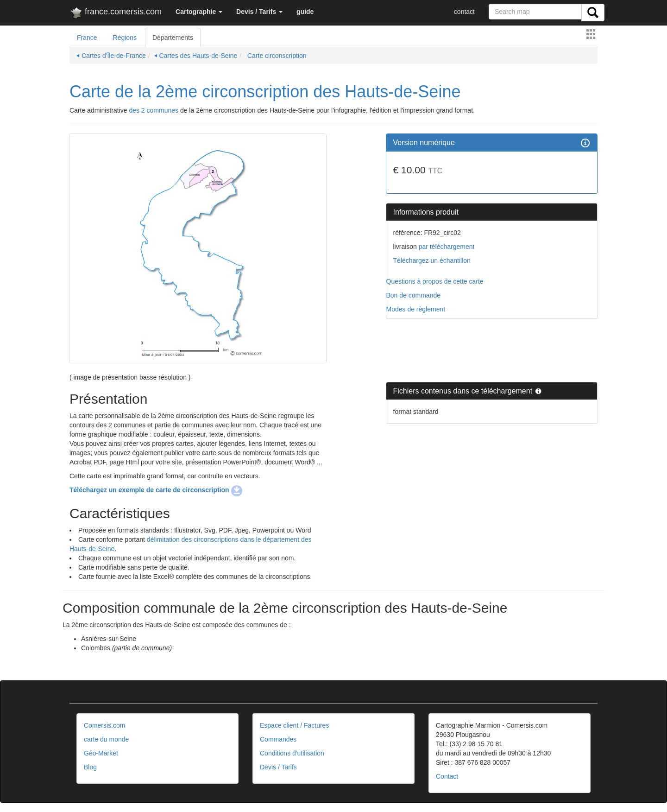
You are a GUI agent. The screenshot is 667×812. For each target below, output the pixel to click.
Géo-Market (101, 753)
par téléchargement (446, 247)
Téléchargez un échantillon (432, 260)
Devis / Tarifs (278, 767)
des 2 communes (154, 110)
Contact (447, 776)
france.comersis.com (116, 13)
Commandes (278, 739)
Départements (173, 38)
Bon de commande (414, 295)
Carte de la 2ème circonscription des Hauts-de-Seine (265, 92)
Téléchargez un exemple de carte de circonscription (156, 490)
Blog (90, 767)
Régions (125, 38)
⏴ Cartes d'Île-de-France (111, 56)
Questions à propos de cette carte (435, 281)
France (87, 38)
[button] (199, 12)
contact (464, 12)
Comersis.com (104, 725)
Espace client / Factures (294, 725)
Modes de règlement (416, 309)
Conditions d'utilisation (292, 753)
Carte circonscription (276, 56)
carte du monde (106, 739)
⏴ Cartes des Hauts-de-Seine (196, 56)
